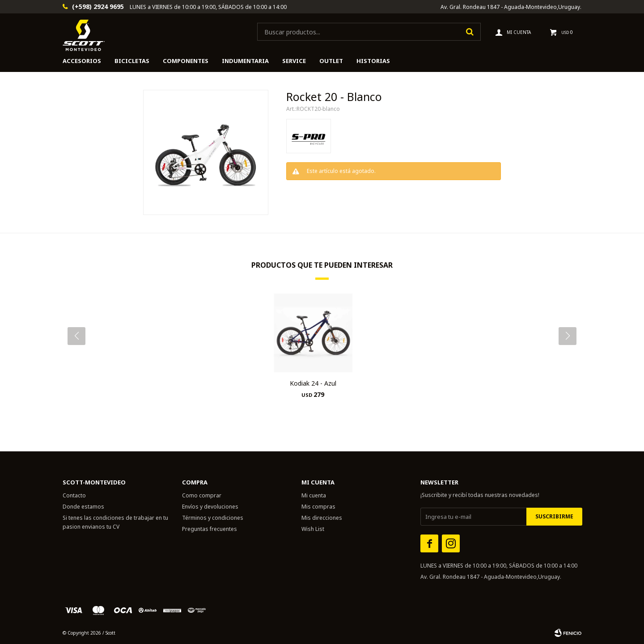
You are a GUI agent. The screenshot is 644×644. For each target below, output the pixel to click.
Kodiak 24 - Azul (313, 383)
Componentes (186, 61)
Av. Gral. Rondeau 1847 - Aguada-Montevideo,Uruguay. (511, 7)
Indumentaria (245, 61)
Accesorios (82, 61)
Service (294, 61)
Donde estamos (83, 507)
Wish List (313, 529)
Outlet (331, 61)
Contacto (74, 495)
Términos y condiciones (213, 518)
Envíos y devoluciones (210, 507)
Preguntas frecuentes (210, 529)
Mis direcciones (322, 518)
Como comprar (202, 495)
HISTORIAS (373, 61)
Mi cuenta (314, 495)
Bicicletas (132, 61)
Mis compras (318, 507)
